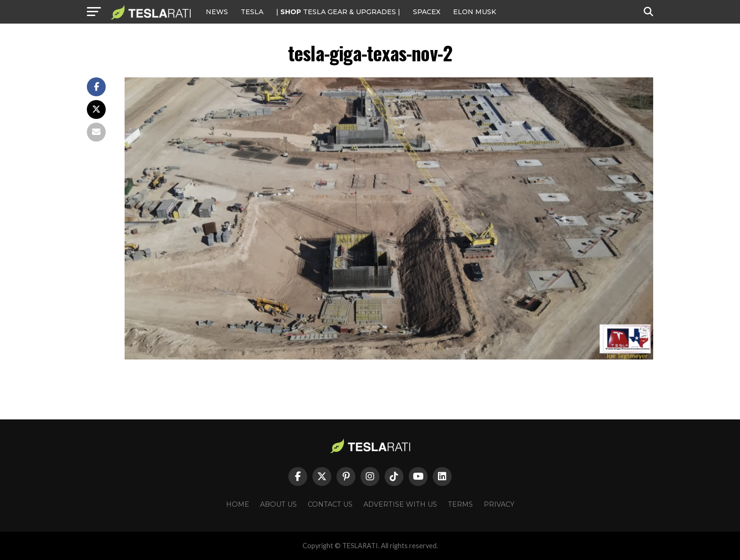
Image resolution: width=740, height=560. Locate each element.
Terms (460, 504)
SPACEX (427, 12)
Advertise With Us (400, 504)
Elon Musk (475, 12)
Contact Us (330, 504)
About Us (278, 504)
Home (238, 504)
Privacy (499, 504)
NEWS (217, 12)
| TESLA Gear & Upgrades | (338, 12)
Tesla (252, 12)
